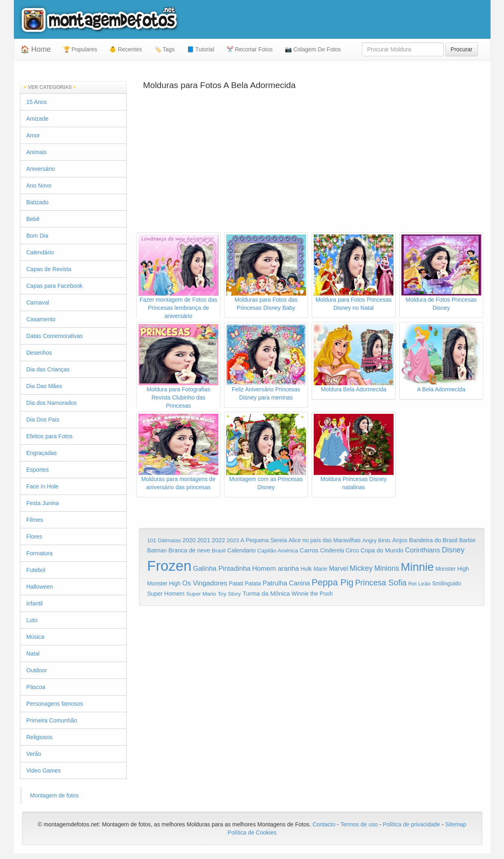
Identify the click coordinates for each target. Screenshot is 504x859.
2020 (189, 540)
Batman (157, 550)
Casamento (41, 319)
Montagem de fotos (55, 795)
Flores (34, 537)
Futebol (36, 570)
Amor (33, 135)
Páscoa (36, 687)
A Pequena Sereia (264, 540)
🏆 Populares (80, 49)
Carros (309, 550)
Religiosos (40, 737)
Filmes (35, 520)
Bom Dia (37, 236)
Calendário (40, 252)
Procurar (462, 49)
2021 (204, 540)
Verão (34, 754)
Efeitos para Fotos (50, 436)
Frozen (169, 566)
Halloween (40, 587)
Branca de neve (189, 550)
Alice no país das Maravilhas (325, 540)
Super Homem (166, 594)
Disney (453, 550)
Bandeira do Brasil (433, 540)
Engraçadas (42, 453)
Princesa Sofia (381, 583)
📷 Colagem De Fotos (313, 49)
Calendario (242, 550)
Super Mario (201, 594)
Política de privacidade (411, 824)
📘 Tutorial (201, 49)
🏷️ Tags (165, 49)
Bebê (33, 219)
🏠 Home (36, 49)
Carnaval (38, 303)
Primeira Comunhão (52, 720)
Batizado (37, 202)
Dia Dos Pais (43, 420)
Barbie (467, 540)
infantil (35, 603)
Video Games (44, 771)
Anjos (400, 540)
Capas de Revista (49, 269)
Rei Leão (419, 584)
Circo (352, 550)
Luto (32, 620)
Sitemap (456, 824)
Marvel (338, 569)
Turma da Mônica (266, 593)
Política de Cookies (252, 833)
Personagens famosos (55, 704)
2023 (233, 540)
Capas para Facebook (55, 286)
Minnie (417, 567)
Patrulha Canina (286, 583)
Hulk (306, 569)
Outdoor (37, 670)
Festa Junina (43, 503)
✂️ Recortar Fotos (250, 49)
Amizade (37, 119)
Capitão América (277, 551)
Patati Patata (245, 584)
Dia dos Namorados (52, 403)
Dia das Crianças (48, 369)
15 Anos (37, 102)
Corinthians (423, 550)
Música (35, 637)
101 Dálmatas (164, 540)
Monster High (452, 569)
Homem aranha (276, 569)
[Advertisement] (312, 167)
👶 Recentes (125, 49)
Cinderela (332, 551)
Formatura (40, 553)
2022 (218, 540)
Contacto (325, 824)
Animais (37, 152)
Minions (386, 568)
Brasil (219, 551)
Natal (33, 654)
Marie (320, 569)
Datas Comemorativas (55, 336)
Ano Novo (39, 185)
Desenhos (39, 353)
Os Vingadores (205, 583)
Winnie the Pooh (312, 594)
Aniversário (41, 169)
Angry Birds (376, 540)
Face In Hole (43, 486)
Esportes (38, 470)
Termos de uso (359, 824)
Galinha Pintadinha (222, 569)
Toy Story (229, 594)
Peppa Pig (333, 582)
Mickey (361, 568)
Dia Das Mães (44, 386)
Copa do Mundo (382, 550)
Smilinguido (446, 584)
